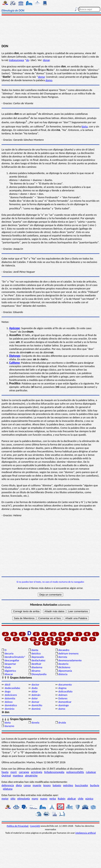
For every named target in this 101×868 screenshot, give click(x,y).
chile (81, 799)
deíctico (36, 653)
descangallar (12, 660)
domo (49, 80)
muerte (37, 785)
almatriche (31, 776)
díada (8, 667)
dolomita (10, 698)
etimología (24, 799)
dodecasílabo (12, 688)
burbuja (95, 785)
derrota (63, 657)
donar (46, 60)
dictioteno (64, 667)
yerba (53, 799)
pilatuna (8, 789)
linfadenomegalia (54, 772)
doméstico (11, 705)
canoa (27, 785)
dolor (35, 698)
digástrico (10, 671)
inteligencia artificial (86, 833)
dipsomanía (65, 671)
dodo (35, 688)
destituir (36, 664)
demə (41, 77)
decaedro (64, 650)
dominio (9, 709)
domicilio (37, 705)
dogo (8, 691)
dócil (7, 685)
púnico (89, 799)
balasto (57, 785)
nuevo (44, 799)
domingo (64, 705)
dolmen (63, 695)
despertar (10, 664)
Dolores (63, 698)
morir (14, 772)
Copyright (35, 826)
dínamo (36, 671)
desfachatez (38, 660)
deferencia (8, 785)
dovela (35, 723)
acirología (37, 772)
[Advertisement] (51, 30)
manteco (18, 776)
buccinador (82, 785)
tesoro (47, 785)
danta (35, 650)
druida (62, 723)
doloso (9, 702)
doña (85, 126)
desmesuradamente (70, 660)
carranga (24, 772)
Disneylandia (39, 674)
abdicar (72, 799)
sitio (13, 799)
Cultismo (14, 363)
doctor (35, 685)
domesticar (65, 702)
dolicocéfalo (65, 691)
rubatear (91, 772)
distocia (63, 674)
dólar (35, 691)
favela (5, 772)
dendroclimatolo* (15, 657)
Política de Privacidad (18, 826)
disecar (9, 674)
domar (35, 702)
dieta (19, 785)
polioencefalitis (75, 772)
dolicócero (11, 695)
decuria (9, 653)
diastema (37, 667)
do (28, 60)
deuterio (63, 664)
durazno (9, 726)
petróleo (68, 785)
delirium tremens (68, 653)
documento (65, 685)
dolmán (36, 695)
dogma (62, 688)
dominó (36, 709)
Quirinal (6, 776)
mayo (35, 799)
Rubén (62, 799)
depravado (38, 657)
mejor (5, 799)
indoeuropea (17, 60)
